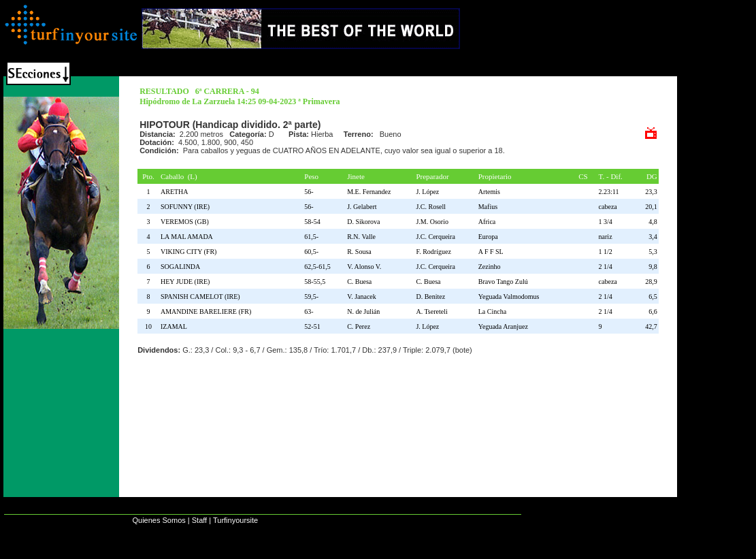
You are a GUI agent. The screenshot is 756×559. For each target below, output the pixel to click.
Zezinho (490, 267)
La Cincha (492, 312)
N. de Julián (363, 312)
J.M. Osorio (432, 222)
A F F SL (491, 252)
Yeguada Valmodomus (509, 297)
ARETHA (176, 192)
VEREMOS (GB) (186, 222)
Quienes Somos (159, 520)
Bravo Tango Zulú (503, 282)
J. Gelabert (362, 207)
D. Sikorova (363, 222)
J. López (427, 192)
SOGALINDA (182, 267)
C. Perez (359, 326)
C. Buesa (359, 282)
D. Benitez (430, 297)
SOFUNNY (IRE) (187, 207)
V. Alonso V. (364, 267)
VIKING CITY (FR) (190, 252)
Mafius (488, 207)
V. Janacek (362, 297)
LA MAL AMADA (188, 237)
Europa (488, 237)
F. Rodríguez (433, 252)
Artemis (489, 192)
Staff (199, 520)
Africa (487, 222)
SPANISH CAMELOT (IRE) (202, 297)
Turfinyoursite (235, 520)
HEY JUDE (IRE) (187, 282)
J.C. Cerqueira (435, 237)
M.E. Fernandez (369, 192)
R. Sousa (359, 252)
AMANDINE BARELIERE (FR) (208, 312)
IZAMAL (176, 326)
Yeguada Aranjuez (503, 326)
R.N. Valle (361, 237)
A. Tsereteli (431, 312)
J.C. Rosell (431, 207)
